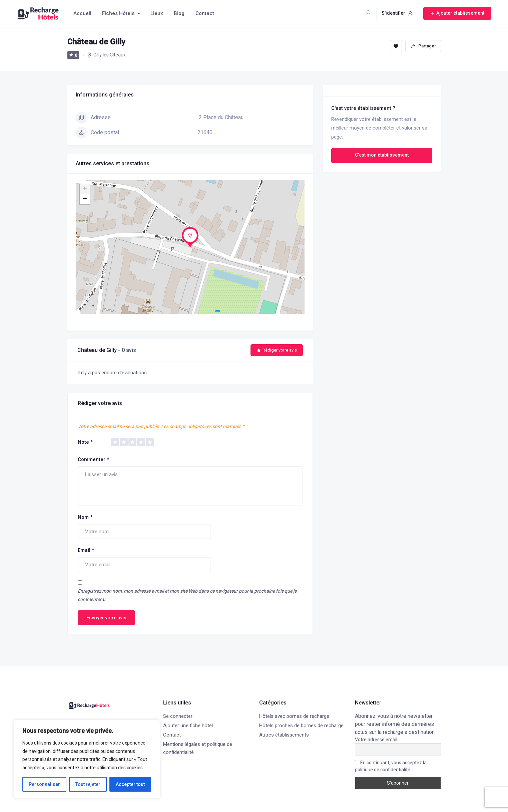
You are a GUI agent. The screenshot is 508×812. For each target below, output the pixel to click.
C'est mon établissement (382, 155)
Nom (85, 517)
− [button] (85, 199)
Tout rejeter (88, 784)
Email (86, 550)
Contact (205, 13)
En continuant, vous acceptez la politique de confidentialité (391, 766)
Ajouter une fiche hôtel (188, 726)
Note (85, 442)
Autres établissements (284, 735)
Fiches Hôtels (118, 13)
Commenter (93, 459)
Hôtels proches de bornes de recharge (301, 726)
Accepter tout (130, 784)
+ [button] (85, 189)
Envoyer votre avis (106, 618)
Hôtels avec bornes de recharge (294, 716)
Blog (179, 13)
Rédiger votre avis (277, 350)
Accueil (82, 13)
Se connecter (178, 716)
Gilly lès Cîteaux (110, 55)
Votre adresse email (376, 740)
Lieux (157, 13)
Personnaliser (44, 784)
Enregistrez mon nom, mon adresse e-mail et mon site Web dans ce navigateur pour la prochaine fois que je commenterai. (187, 595)
